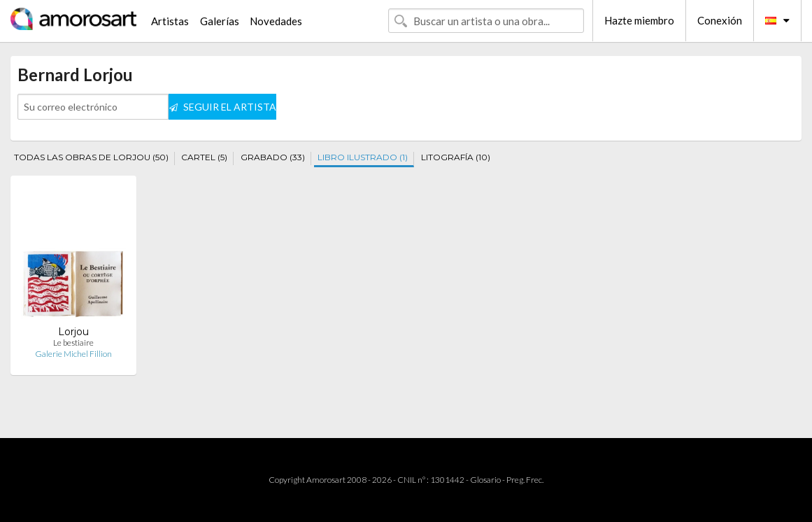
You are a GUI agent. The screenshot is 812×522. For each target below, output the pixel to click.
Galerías (220, 21)
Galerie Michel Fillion (73, 354)
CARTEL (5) (204, 157)
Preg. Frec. (525, 480)
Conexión (720, 20)
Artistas (170, 21)
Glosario (485, 480)
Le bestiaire (73, 343)
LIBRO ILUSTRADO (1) (363, 157)
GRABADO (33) (273, 157)
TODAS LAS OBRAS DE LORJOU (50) (91, 157)
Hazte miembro (639, 20)
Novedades (276, 21)
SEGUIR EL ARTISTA (223, 107)
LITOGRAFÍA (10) (456, 157)
